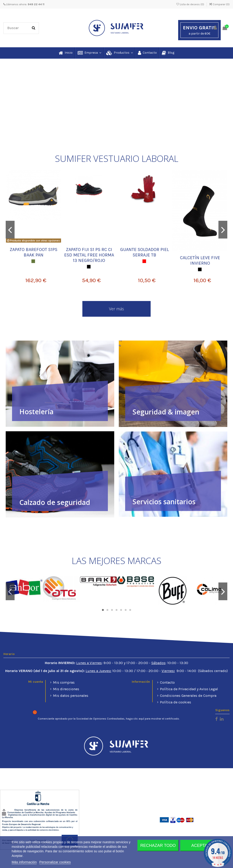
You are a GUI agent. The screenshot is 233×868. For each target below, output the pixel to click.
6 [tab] (126, 610)
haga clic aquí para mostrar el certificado (152, 719)
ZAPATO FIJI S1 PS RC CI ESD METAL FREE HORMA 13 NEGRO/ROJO (89, 255)
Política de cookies (176, 702)
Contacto (167, 682)
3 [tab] (112, 610)
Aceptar (201, 845)
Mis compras (64, 682)
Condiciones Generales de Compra (188, 696)
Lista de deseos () (191, 4)
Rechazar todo (158, 845)
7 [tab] (130, 610)
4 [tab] (116, 610)
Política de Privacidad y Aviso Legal (189, 689)
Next (223, 230)
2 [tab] (107, 610)
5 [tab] (121, 610)
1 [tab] (103, 610)
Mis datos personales (71, 696)
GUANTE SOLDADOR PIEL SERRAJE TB (144, 252)
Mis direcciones (66, 689)
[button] (89, 53)
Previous (10, 230)
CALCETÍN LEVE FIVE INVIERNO (200, 260)
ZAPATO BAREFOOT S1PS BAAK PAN (34, 252)
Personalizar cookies (55, 862)
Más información (24, 862)
